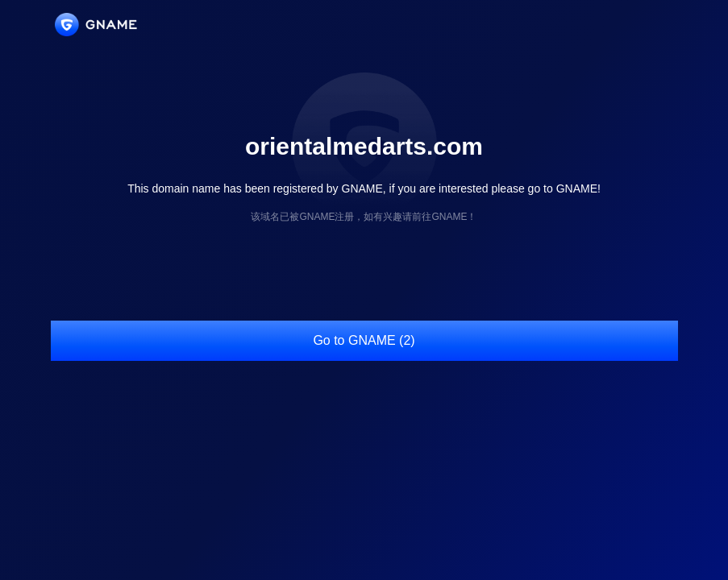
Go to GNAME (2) (364, 340)
